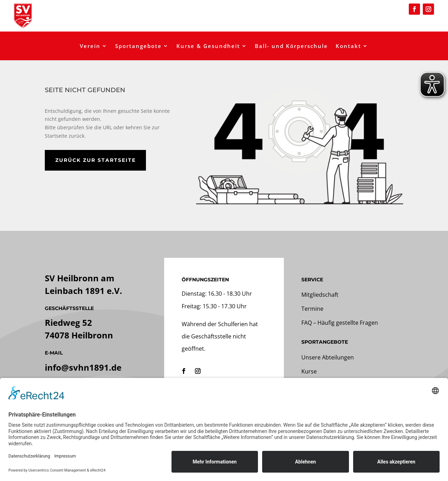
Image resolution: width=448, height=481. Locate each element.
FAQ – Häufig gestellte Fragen (340, 323)
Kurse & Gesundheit (208, 46)
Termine (312, 309)
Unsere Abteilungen (328, 357)
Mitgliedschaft (320, 295)
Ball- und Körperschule (291, 46)
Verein (90, 46)
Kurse (309, 371)
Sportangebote (138, 46)
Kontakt (348, 46)
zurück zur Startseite (96, 160)
